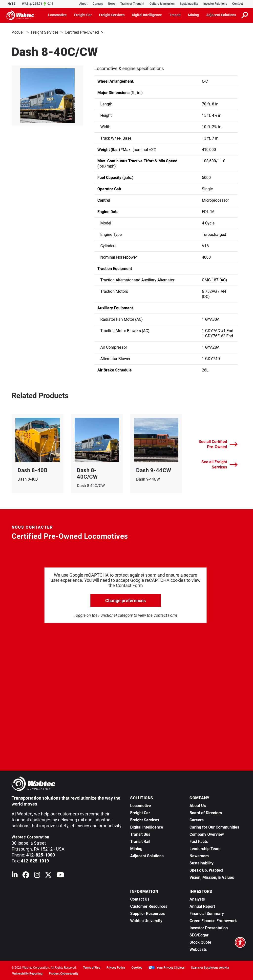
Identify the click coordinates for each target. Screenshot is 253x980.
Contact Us (140, 899)
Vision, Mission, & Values (212, 877)
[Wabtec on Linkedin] (15, 875)
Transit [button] (175, 15)
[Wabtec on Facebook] (26, 875)
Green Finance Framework (213, 920)
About (83, 4)
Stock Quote (200, 942)
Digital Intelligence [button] (147, 15)
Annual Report (202, 906)
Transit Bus (140, 834)
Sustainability (189, 4)
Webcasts (198, 949)
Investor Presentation (209, 927)
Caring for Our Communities (214, 827)
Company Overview (207, 834)
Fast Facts (199, 841)
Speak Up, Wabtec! (206, 870)
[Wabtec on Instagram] (37, 875)
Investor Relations (215, 4)
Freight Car (140, 812)
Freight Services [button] (112, 15)
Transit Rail (140, 841)
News (112, 4)
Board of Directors (206, 812)
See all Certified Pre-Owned (218, 444)
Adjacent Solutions (147, 855)
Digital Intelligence (147, 827)
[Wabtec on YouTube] (60, 875)
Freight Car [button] (83, 15)
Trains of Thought (132, 4)
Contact (238, 4)
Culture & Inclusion (162, 4)
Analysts (197, 899)
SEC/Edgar (199, 935)
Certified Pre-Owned (82, 32)
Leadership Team (205, 848)
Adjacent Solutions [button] (221, 15)
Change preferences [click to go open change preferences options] (126, 600)
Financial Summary (207, 913)
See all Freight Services (220, 464)
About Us (198, 805)
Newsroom (199, 855)
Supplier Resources (148, 913)
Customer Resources (149, 906)
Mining (136, 848)
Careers (98, 4)
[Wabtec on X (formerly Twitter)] (48, 875)
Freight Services (45, 32)
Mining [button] (193, 15)
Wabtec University (146, 920)
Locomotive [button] (57, 15)
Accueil (18, 32)
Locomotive (141, 805)
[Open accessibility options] (240, 942)
